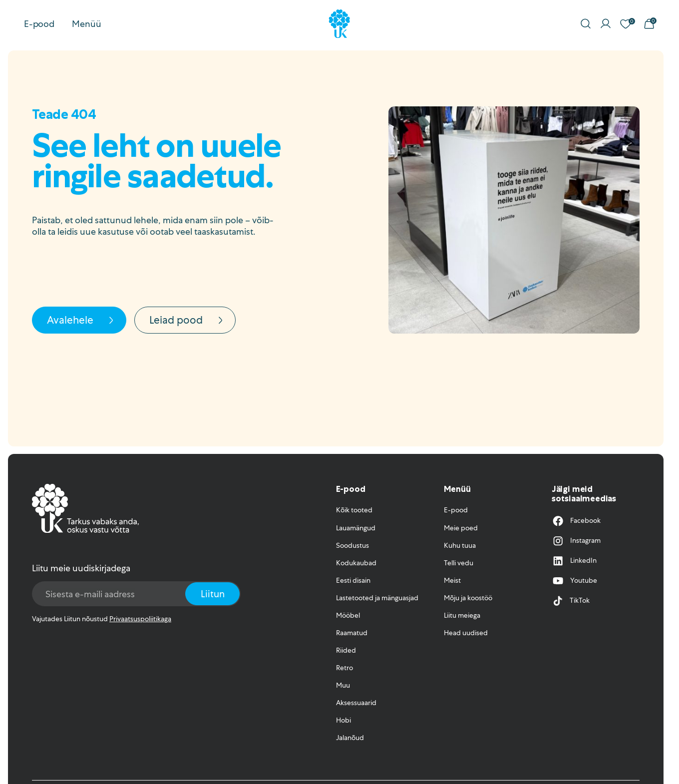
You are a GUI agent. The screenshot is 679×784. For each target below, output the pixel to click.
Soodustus (352, 545)
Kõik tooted (354, 510)
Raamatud (352, 633)
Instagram (576, 541)
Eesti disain (353, 580)
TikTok (571, 601)
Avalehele (82, 320)
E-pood (39, 24)
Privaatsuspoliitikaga (140, 619)
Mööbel (348, 615)
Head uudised (466, 633)
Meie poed (461, 528)
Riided (346, 650)
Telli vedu (459, 563)
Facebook (576, 521)
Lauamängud (356, 528)
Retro (344, 668)
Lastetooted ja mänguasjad (377, 598)
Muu (343, 685)
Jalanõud (350, 738)
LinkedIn (574, 561)
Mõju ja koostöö (468, 598)
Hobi (343, 720)
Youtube (574, 581)
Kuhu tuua (460, 545)
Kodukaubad (356, 563)
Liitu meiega (462, 615)
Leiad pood (188, 320)
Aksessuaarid (356, 703)
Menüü (87, 24)
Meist (452, 580)
